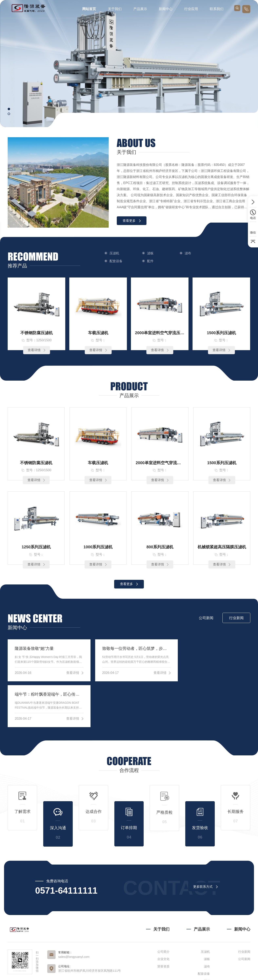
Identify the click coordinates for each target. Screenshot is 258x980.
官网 (45, 952)
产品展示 (140, 9)
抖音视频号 (72, 952)
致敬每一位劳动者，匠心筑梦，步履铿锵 (129, 649)
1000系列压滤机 (98, 547)
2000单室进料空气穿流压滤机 (160, 333)
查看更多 (132, 221)
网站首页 (89, 9)
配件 (113, 261)
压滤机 (114, 253)
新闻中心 (166, 9)
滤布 (186, 253)
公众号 (57, 952)
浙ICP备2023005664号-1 (178, 973)
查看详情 (36, 350)
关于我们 (115, 9)
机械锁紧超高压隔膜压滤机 (222, 547)
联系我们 (217, 9)
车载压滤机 (98, 333)
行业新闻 (244, 906)
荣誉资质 (163, 921)
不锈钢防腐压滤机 (37, 333)
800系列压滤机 (160, 547)
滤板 (149, 253)
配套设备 (225, 253)
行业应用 (191, 9)
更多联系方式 (205, 841)
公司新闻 (244, 913)
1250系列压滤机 (36, 547)
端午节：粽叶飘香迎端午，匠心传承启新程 (212, 649)
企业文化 (163, 913)
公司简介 (163, 906)
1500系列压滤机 (222, 333)
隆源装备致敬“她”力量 (34, 649)
